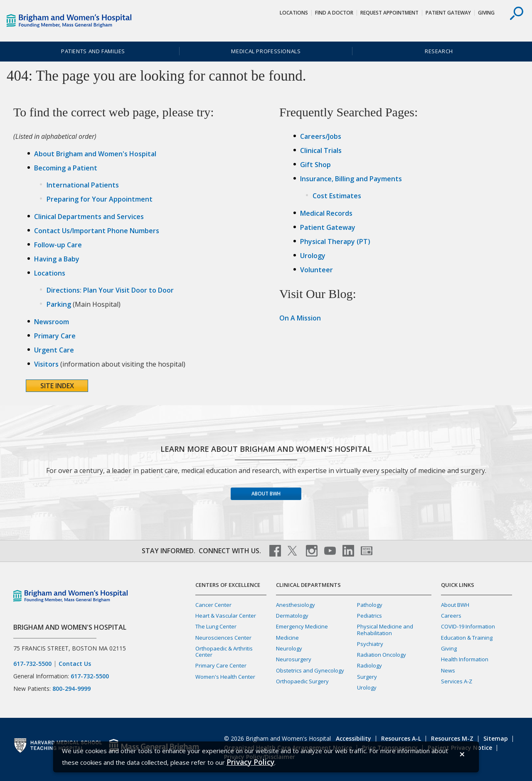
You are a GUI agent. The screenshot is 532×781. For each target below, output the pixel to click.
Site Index (57, 386)
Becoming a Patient (66, 168)
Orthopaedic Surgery (302, 681)
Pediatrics (369, 616)
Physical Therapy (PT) (335, 241)
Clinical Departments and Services (89, 217)
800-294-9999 (71, 689)
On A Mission (300, 318)
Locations (294, 13)
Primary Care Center (221, 665)
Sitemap (496, 738)
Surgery (367, 677)
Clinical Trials (321, 150)
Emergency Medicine (302, 626)
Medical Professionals (266, 51)
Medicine (287, 638)
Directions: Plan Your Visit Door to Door (110, 290)
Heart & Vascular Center (226, 616)
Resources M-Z (452, 738)
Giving (486, 13)
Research (439, 51)
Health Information (465, 659)
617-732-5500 (32, 664)
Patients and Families (93, 51)
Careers (451, 616)
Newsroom (52, 322)
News (448, 670)
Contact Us (75, 664)
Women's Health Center (225, 677)
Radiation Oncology (382, 655)
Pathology (370, 605)
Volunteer (316, 270)
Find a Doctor (334, 13)
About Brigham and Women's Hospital (95, 154)
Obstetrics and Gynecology (310, 670)
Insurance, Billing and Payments (351, 179)
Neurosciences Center (223, 638)
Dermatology (292, 616)
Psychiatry (370, 644)
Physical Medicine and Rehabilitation (385, 629)
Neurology (289, 648)
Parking (59, 304)
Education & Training (467, 638)
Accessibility (353, 738)
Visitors (46, 364)
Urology (313, 256)
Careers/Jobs (321, 136)
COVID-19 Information (468, 626)
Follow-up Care (58, 245)
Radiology (369, 665)
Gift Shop (315, 165)
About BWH (266, 494)
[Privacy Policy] (250, 762)
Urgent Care (54, 350)
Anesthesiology (296, 605)
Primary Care (55, 336)
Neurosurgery (294, 659)
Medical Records (326, 213)
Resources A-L (401, 738)
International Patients (83, 185)
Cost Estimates (337, 196)
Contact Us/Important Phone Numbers (97, 231)
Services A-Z (457, 681)
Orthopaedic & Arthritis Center (224, 652)
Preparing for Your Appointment (100, 199)
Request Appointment (389, 13)
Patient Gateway (448, 13)
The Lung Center (216, 626)
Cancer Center (213, 605)
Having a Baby (57, 259)
